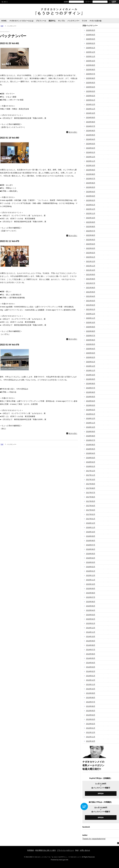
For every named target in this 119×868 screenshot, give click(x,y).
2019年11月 (91, 370)
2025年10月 (91, 61)
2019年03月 (91, 405)
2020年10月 (91, 322)
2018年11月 (91, 423)
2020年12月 (91, 314)
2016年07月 (91, 545)
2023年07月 (91, 179)
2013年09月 (91, 693)
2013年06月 (91, 706)
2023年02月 (91, 200)
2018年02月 (91, 462)
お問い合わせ (85, 850)
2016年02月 (91, 567)
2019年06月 (91, 392)
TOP (2, 26)
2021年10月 (91, 270)
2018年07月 (91, 440)
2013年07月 (91, 702)
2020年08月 (91, 331)
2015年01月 (91, 623)
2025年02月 (91, 96)
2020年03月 (91, 353)
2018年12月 (91, 418)
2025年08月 (91, 70)
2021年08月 (91, 279)
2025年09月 (91, 65)
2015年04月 (91, 610)
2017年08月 (91, 488)
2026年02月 (91, 43)
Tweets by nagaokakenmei (94, 839)
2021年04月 (91, 296)
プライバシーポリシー (65, 850)
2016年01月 (91, 571)
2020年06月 (91, 340)
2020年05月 (91, 344)
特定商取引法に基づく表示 (46, 850)
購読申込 (52, 21)
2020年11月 (91, 318)
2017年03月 (91, 510)
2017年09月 (91, 484)
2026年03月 (91, 39)
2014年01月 (91, 676)
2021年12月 (91, 261)
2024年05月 (91, 135)
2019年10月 (91, 375)
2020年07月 (91, 336)
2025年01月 (91, 100)
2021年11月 (91, 266)
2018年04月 (91, 453)
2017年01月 (91, 519)
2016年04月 (91, 558)
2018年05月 (91, 449)
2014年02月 (91, 671)
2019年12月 (91, 366)
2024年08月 (91, 122)
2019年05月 (91, 397)
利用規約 (31, 850)
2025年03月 (91, 91)
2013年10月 (91, 689)
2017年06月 (91, 497)
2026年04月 (91, 35)
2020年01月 (91, 362)
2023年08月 (91, 174)
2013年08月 (91, 698)
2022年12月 (91, 209)
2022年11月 (91, 213)
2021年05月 (91, 292)
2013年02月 (91, 724)
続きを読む (73, 132)
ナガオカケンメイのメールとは (21, 21)
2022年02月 (91, 253)
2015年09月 (91, 589)
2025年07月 (91, 74)
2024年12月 (91, 104)
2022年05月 (91, 240)
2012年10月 (91, 741)
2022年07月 (91, 231)
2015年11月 (91, 580)
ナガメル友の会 (96, 21)
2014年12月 (91, 628)
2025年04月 (91, 87)
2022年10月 (91, 218)
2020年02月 (91, 357)
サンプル (61, 21)
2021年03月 (91, 301)
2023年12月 (91, 157)
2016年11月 (91, 527)
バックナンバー (73, 21)
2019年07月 (91, 388)
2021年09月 (91, 275)
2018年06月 (91, 445)
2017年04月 (91, 506)
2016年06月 (91, 549)
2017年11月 (91, 475)
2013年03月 (91, 719)
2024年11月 (91, 109)
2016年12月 (91, 523)
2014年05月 (91, 658)
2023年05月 (91, 187)
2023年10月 (91, 165)
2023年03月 (91, 196)
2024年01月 (91, 152)
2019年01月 (91, 414)
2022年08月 (91, 227)
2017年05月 (91, 501)
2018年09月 (91, 432)
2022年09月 (91, 222)
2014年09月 (91, 641)
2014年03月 (91, 667)
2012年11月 (91, 737)
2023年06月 (91, 183)
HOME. (4, 21)
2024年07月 (91, 126)
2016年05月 (91, 554)
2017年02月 (91, 514)
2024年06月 (91, 131)
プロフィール (41, 21)
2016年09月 (91, 536)
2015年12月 (91, 575)
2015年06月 (91, 602)
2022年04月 (91, 244)
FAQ (77, 850)
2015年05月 (91, 606)
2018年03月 (91, 458)
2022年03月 (91, 248)
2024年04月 (91, 139)
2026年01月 (91, 48)
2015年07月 (91, 597)
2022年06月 (91, 235)
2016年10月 (91, 532)
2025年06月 (91, 78)
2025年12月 (91, 52)
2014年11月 (91, 632)
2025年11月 (91, 56)
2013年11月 (91, 684)
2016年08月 (91, 541)
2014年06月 (91, 654)
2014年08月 (91, 645)
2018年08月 (91, 436)
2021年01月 (91, 309)
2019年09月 (91, 379)
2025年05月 (91, 83)
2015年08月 (91, 593)
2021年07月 (91, 283)
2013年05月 (91, 711)
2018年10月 (91, 427)
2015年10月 (91, 584)
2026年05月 (91, 30)
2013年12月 (91, 680)
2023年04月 (91, 192)
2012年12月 (91, 732)
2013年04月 (91, 715)
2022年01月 (91, 257)
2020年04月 (91, 349)
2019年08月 (91, 384)
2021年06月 (91, 288)
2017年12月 (91, 471)
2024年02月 (91, 148)
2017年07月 (91, 493)
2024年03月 (91, 144)
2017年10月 (91, 479)
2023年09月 (91, 170)
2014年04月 (91, 663)
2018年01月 (91, 466)
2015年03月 (91, 615)
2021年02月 (91, 305)
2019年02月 (91, 410)
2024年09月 (91, 118)
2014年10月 (91, 636)
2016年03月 (91, 562)
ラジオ (84, 21)
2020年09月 (91, 327)
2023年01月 (91, 205)
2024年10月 (91, 113)
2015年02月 (91, 619)
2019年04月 (91, 401)
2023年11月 (91, 161)
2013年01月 (91, 728)
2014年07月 (91, 650)
